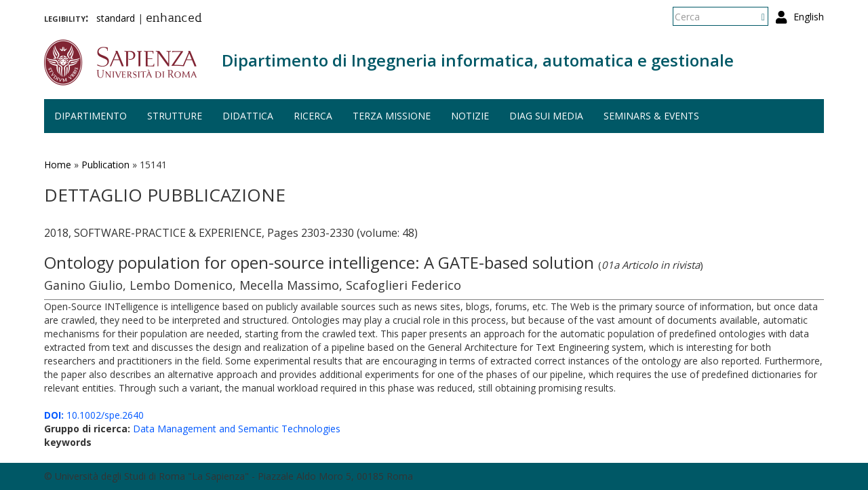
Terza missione (392, 116)
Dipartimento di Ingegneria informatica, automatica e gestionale (478, 60)
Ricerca (313, 116)
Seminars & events (651, 116)
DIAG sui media (546, 116)
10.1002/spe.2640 (94, 415)
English (809, 17)
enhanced (174, 19)
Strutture (175, 116)
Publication (105, 165)
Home (58, 165)
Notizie (470, 116)
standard (116, 18)
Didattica (248, 116)
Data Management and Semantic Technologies (237, 429)
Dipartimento (91, 116)
